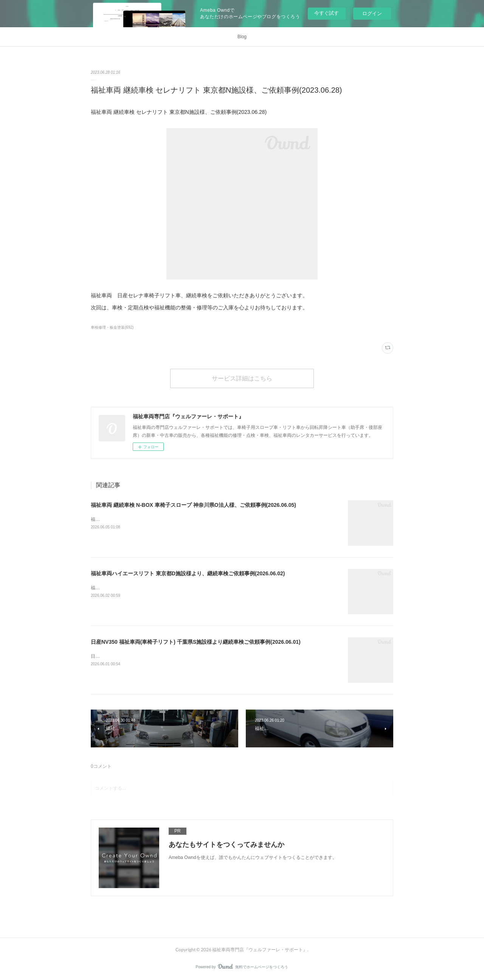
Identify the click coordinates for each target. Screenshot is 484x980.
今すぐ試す (327, 13)
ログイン (372, 13)
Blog (242, 37)
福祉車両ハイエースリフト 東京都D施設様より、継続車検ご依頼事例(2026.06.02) (188, 573)
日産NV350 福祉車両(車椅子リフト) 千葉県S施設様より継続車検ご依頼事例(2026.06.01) (196, 642)
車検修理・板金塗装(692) (112, 327)
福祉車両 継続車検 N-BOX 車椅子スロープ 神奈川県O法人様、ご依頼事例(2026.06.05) (193, 505)
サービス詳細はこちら (242, 378)
